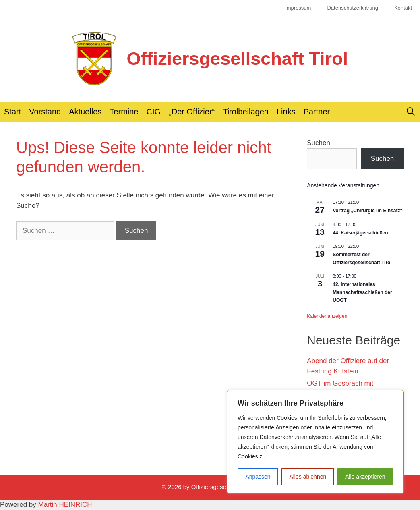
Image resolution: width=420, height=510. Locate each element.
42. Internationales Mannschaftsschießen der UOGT (362, 292)
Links (286, 112)
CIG (154, 112)
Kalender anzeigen (327, 316)
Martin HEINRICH (65, 505)
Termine (124, 112)
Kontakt (403, 8)
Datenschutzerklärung (352, 8)
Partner (317, 112)
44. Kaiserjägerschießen (360, 233)
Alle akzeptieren (365, 477)
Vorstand (45, 112)
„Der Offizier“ (192, 112)
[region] (315, 442)
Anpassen (258, 477)
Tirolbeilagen (246, 112)
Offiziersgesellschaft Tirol (237, 59)
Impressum (298, 8)
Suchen (319, 143)
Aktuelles (85, 112)
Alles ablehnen (308, 477)
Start (12, 112)
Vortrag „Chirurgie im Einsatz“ (367, 211)
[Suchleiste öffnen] (411, 112)
